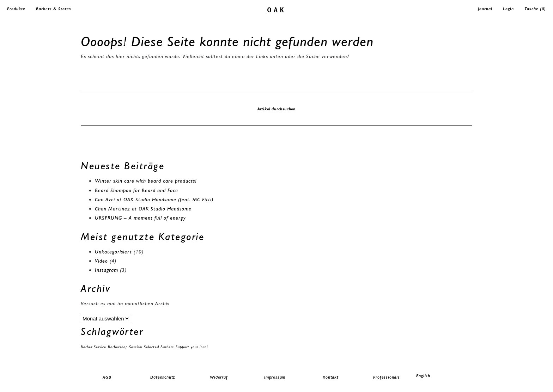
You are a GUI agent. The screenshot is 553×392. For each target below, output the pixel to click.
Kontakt (331, 377)
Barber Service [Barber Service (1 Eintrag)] (93, 347)
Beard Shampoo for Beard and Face (136, 190)
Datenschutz (163, 377)
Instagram (107, 270)
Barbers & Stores (54, 9)
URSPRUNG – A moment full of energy (140, 218)
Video (101, 261)
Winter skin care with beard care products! (146, 181)
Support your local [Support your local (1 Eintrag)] (192, 347)
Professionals (386, 377)
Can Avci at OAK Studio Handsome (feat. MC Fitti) (154, 200)
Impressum (275, 377)
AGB (107, 377)
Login (508, 9)
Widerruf (219, 377)
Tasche (535, 9)
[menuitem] (442, 376)
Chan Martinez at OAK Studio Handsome (143, 209)
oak (277, 9)
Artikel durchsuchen (276, 109)
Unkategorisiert (113, 252)
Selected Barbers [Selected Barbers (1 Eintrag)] (159, 347)
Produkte (16, 9)
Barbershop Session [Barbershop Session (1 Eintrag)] (125, 347)
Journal (485, 9)
